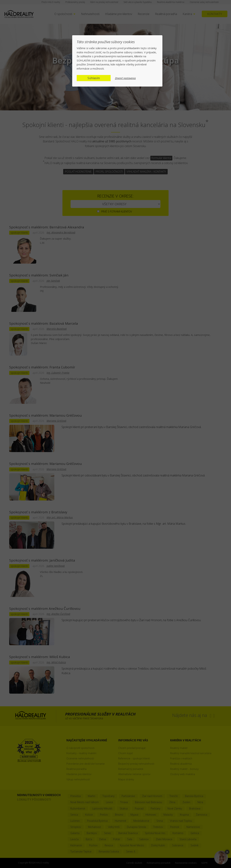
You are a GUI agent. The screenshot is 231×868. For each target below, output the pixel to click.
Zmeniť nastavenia (125, 78)
